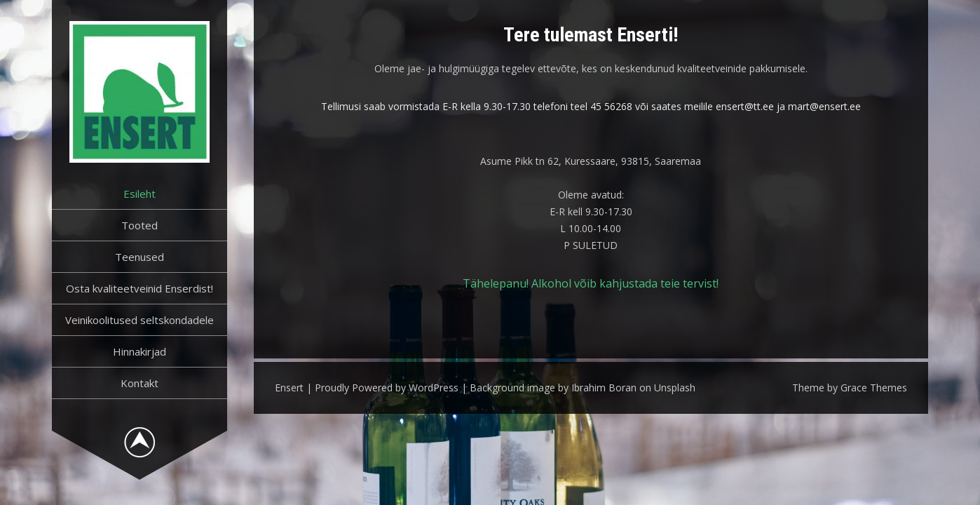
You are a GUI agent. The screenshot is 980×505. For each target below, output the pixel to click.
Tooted (139, 225)
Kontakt (139, 383)
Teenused (139, 257)
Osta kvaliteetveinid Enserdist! (139, 288)
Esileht (139, 194)
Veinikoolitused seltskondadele (139, 320)
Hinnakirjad (139, 351)
